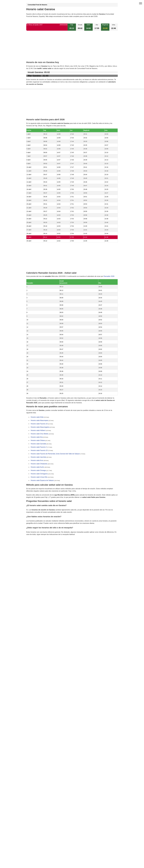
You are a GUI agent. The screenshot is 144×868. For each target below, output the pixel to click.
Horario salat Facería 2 (39, 447)
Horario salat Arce (37, 461)
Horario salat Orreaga (38, 471)
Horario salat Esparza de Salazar (42, 480)
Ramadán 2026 (109, 276)
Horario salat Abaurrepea (39, 421)
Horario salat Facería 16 (39, 424)
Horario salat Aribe (37, 417)
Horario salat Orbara (38, 441)
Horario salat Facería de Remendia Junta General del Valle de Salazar (55, 454)
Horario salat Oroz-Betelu (40, 434)
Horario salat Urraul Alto (39, 477)
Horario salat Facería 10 (39, 451)
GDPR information (33, 544)
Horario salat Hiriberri (38, 431)
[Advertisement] (72, 48)
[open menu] (141, 3)
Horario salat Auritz (37, 467)
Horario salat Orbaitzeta (39, 464)
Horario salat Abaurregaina (40, 427)
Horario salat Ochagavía (39, 474)
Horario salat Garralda (38, 444)
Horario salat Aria (37, 437)
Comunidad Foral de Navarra (37, 5)
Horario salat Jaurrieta (38, 457)
